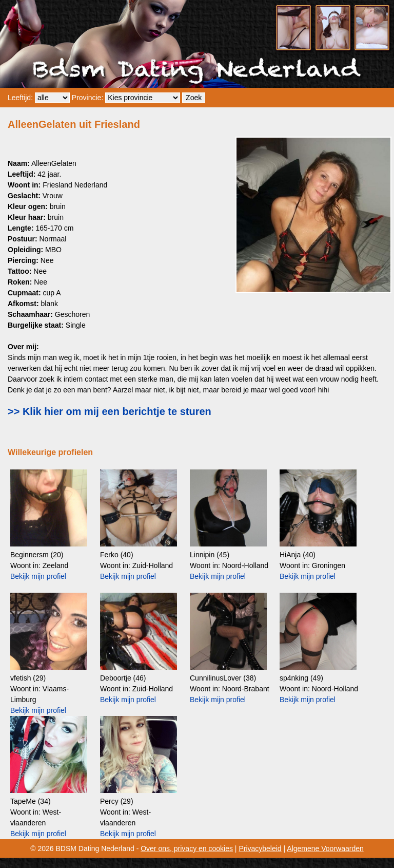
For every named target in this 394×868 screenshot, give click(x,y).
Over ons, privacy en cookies (187, 848)
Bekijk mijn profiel (38, 576)
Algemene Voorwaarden (325, 848)
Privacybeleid (260, 848)
